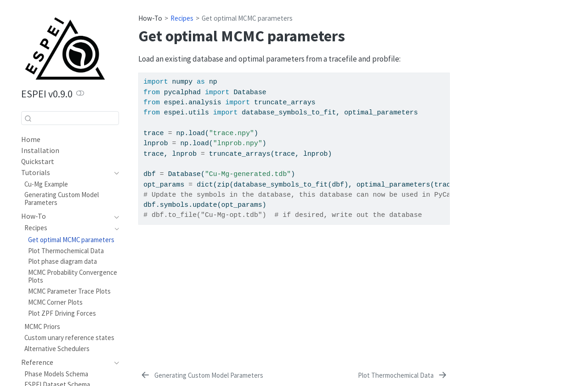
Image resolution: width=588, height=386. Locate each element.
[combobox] (70, 118)
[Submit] (28, 118)
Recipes (182, 18)
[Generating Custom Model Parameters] (201, 375)
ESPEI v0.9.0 (47, 94)
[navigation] (65, 173)
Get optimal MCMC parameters (247, 18)
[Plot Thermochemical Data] (403, 375)
